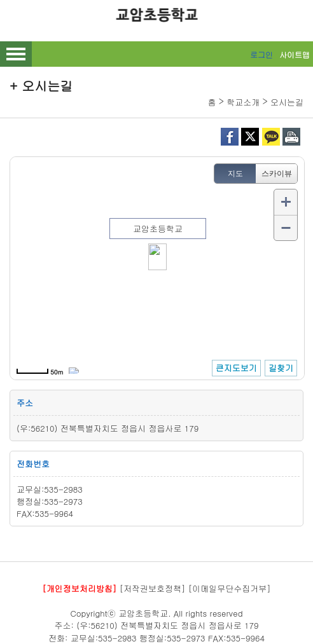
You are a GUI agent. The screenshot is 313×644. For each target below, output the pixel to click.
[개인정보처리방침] (79, 588)
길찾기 (281, 368)
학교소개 (243, 102)
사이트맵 (295, 54)
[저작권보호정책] (153, 588)
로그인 (261, 54)
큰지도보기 (236, 368)
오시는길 (287, 102)
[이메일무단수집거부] (230, 588)
